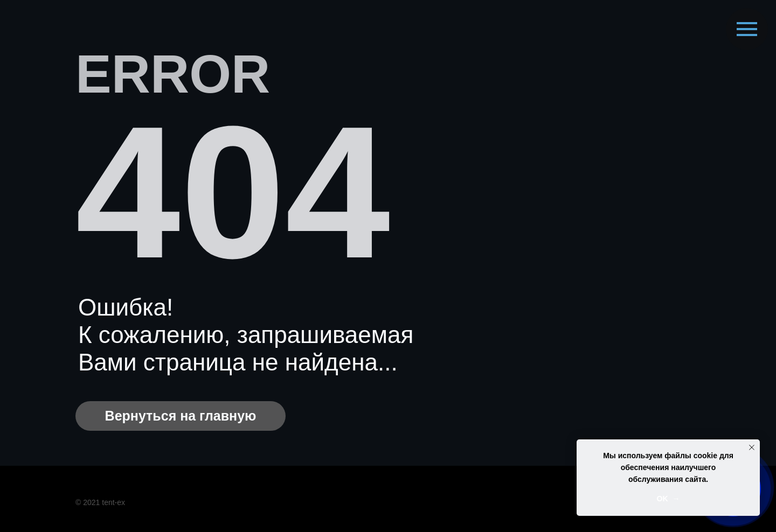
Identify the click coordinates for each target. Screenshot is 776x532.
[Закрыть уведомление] (752, 447)
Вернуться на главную (181, 416)
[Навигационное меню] (747, 29)
